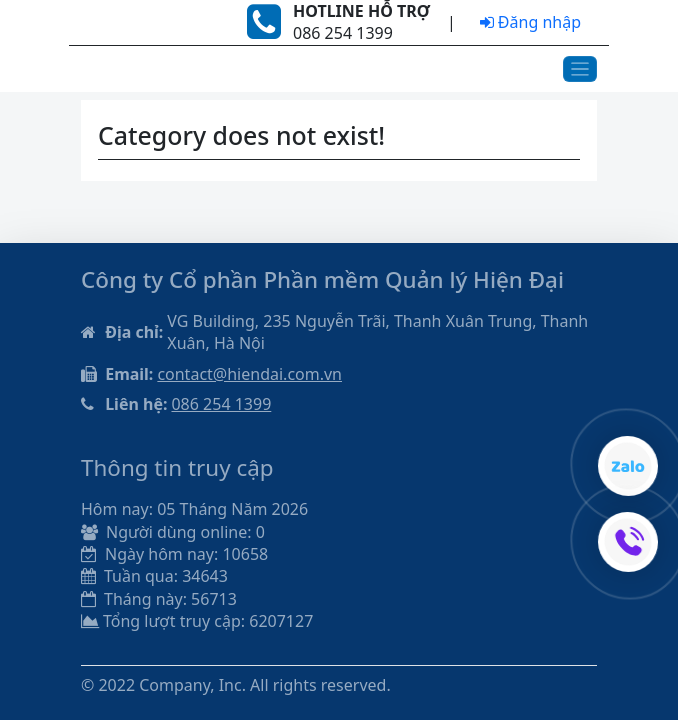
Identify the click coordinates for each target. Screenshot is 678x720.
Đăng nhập (530, 22)
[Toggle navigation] (580, 69)
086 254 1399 (221, 404)
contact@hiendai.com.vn (249, 374)
